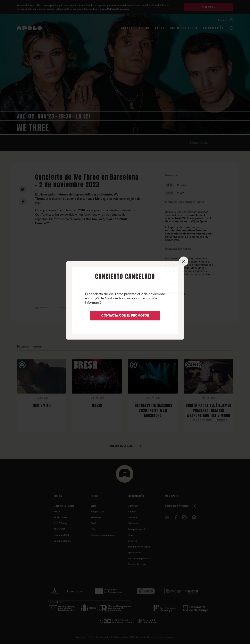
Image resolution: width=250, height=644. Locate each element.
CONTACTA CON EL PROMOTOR (125, 316)
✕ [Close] (184, 261)
